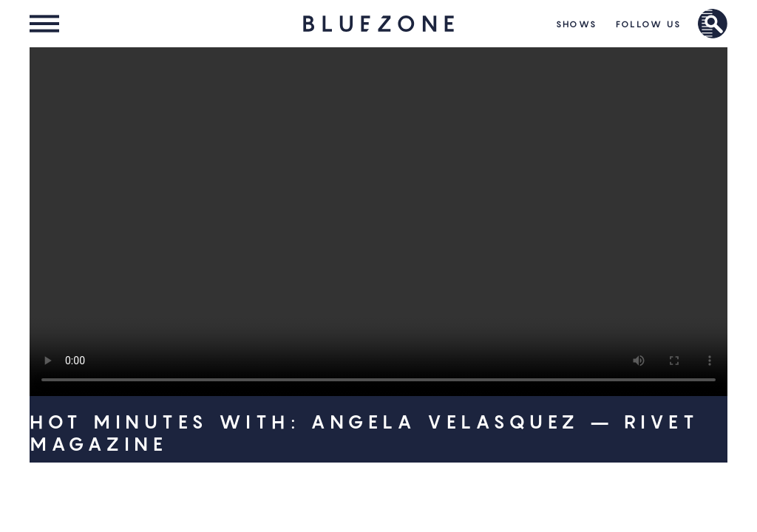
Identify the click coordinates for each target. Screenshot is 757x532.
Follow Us (649, 24)
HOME (379, 24)
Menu (44, 24)
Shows (577, 24)
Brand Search (713, 24)
